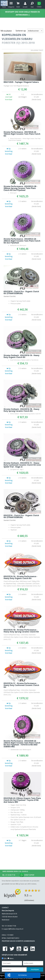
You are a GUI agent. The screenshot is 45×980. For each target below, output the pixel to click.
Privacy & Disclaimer (26, 979)
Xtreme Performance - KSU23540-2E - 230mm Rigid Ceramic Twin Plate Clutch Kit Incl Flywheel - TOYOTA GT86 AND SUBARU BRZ (22, 744)
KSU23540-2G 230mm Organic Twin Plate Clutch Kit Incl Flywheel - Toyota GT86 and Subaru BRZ (22, 800)
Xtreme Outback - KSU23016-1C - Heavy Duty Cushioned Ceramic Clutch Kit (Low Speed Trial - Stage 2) (22, 465)
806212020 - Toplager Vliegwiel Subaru (21, 82)
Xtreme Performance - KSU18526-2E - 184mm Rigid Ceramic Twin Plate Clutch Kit (22, 134)
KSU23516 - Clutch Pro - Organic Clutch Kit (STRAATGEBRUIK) (21, 516)
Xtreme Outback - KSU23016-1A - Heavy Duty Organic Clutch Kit (21, 356)
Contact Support (27, 875)
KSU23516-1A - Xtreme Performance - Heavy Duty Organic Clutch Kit (20, 577)
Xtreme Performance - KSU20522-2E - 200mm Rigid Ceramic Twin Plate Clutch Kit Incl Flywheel (22, 241)
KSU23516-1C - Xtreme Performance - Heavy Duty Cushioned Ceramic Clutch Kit (21, 685)
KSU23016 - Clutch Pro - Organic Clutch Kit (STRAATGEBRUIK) (21, 292)
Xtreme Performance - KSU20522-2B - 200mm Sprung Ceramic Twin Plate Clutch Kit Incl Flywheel (20, 188)
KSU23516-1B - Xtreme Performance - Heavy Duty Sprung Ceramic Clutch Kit (21, 631)
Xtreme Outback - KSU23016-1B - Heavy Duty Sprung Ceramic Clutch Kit (21, 410)
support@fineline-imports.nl (13, 929)
